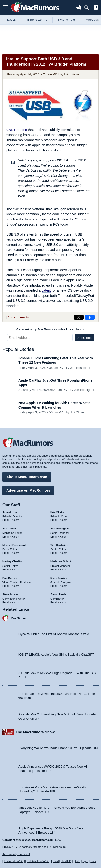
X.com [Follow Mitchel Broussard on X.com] (15, 553)
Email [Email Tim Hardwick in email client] (54, 553)
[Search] (88, 8)
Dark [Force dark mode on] (93, 861)
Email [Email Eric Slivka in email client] (54, 520)
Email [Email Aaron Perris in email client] (54, 602)
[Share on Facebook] (90, 317)
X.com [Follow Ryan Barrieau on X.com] (63, 586)
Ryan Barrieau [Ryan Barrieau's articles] (60, 578)
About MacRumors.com (27, 477)
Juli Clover (78, 412)
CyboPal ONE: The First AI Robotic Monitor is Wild (54, 634)
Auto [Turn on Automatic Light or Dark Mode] (78, 861)
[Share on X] (79, 317)
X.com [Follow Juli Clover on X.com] (15, 537)
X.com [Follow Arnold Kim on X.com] (15, 520)
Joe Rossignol (80, 368)
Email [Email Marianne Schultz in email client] (54, 569)
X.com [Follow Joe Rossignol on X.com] (63, 537)
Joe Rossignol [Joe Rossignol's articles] (60, 529)
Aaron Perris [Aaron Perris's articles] (59, 594)
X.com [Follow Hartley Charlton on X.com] (15, 569)
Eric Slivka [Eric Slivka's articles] (57, 512)
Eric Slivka (72, 74)
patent (46, 290)
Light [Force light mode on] (85, 861)
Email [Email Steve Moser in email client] (6, 602)
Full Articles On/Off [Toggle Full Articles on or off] (38, 861)
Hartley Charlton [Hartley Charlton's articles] (13, 561)
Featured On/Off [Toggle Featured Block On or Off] (13, 861)
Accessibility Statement (16, 854)
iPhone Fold (66, 20)
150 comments (18, 317)
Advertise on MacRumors (28, 490)
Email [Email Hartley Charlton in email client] (6, 569)
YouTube (18, 618)
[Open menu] (5, 7)
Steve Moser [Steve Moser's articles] (10, 594)
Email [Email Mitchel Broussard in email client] (6, 553)
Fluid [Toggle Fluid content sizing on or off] (56, 861)
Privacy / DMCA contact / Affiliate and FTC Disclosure (34, 847)
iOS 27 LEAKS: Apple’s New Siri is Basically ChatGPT (56, 654)
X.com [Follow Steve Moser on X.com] (15, 602)
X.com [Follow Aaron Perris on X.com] (63, 602)
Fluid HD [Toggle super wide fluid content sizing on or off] (66, 861)
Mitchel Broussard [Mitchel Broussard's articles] (14, 545)
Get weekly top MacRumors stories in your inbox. (51, 329)
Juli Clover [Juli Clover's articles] (9, 529)
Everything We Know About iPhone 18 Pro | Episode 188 (58, 748)
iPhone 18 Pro (37, 20)
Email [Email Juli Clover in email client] (6, 537)
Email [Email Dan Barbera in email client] (6, 586)
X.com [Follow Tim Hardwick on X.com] (63, 553)
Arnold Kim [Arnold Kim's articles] (10, 512)
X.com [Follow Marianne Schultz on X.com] (63, 569)
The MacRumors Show (35, 732)
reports (17, 130)
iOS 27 (12, 20)
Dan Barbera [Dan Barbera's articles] (10, 578)
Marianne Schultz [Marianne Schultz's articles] (61, 561)
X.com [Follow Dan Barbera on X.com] (15, 586)
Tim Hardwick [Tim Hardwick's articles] (59, 545)
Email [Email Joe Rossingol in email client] (54, 537)
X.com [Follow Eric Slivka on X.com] (63, 520)
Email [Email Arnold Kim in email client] (6, 520)
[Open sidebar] (96, 8)
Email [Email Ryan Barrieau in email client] (54, 586)
